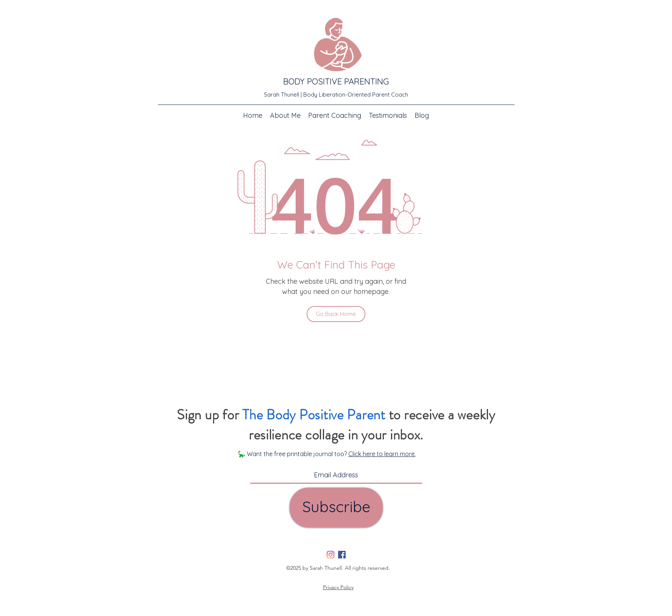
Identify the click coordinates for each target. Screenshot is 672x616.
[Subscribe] (336, 507)
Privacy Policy (338, 587)
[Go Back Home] (336, 314)
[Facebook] (342, 555)
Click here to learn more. (382, 454)
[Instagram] (331, 555)
